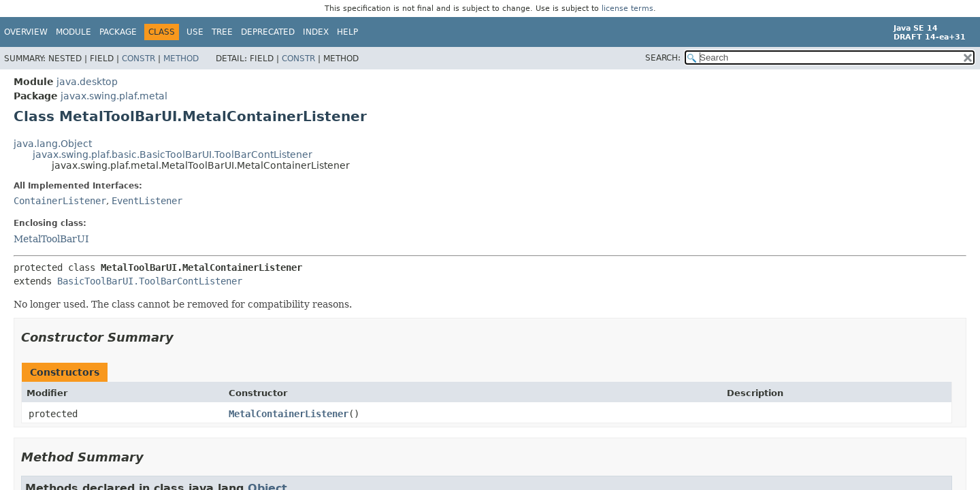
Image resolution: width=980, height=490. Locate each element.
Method (181, 59)
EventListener (147, 201)
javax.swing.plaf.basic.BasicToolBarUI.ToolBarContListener (173, 154)
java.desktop (87, 82)
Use (195, 32)
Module (73, 32)
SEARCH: (663, 58)
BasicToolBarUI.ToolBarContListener (150, 281)
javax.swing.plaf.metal (114, 96)
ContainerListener (60, 201)
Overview (26, 32)
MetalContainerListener (289, 414)
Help (347, 32)
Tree (222, 32)
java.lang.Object (53, 144)
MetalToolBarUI (51, 239)
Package (118, 32)
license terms (627, 9)
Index (316, 32)
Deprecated (268, 32)
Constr (138, 59)
